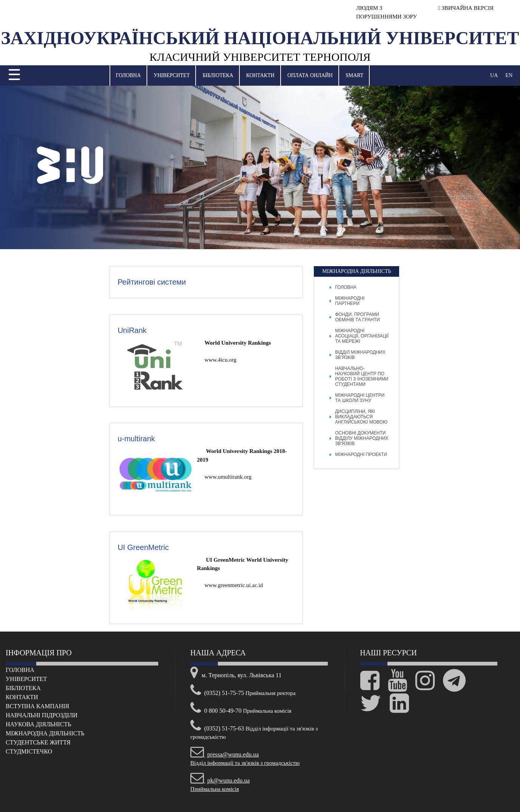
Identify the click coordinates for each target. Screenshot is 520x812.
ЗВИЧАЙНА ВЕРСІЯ (466, 8)
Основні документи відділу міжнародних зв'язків (362, 438)
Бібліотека (218, 75)
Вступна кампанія (37, 706)
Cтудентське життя (38, 742)
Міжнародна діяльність (45, 733)
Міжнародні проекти (361, 455)
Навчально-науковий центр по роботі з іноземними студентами (362, 376)
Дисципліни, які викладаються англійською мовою (361, 417)
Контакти (260, 75)
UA (494, 75)
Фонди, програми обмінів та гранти (357, 317)
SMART (354, 75)
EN (509, 75)
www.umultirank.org (228, 477)
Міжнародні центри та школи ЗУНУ (360, 398)
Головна (128, 75)
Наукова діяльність (39, 724)
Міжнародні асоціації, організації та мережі (362, 336)
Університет (172, 75)
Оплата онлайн (310, 75)
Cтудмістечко (29, 751)
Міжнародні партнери (350, 301)
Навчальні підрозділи (42, 715)
